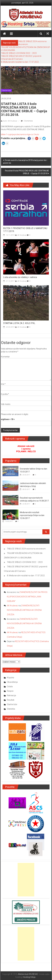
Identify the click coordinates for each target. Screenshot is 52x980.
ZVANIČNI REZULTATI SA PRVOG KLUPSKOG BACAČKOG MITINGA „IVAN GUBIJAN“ (27, 597)
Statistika (11, 709)
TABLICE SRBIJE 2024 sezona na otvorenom (26, 549)
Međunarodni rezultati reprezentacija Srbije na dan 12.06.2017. (32, 515)
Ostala (10, 687)
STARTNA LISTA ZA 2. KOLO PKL (19, 323)
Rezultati (11, 700)
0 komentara (27, 121)
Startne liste (6, 90)
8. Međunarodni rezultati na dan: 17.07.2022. (20, 62)
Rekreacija (11, 695)
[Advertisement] (26, 880)
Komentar (5, 357)
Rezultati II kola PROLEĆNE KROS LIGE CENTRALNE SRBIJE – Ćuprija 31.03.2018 (27, 172)
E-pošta (5, 394)
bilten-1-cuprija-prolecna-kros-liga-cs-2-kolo (20, 134)
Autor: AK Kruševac (10, 121)
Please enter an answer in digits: (15, 414)
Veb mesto (6, 404)
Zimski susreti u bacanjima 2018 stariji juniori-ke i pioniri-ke (25, 162)
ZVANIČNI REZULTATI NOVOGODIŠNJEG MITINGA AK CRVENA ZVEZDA (24, 610)
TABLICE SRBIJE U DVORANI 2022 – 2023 (19, 53)
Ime (3, 384)
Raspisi (10, 691)
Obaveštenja (12, 682)
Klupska (10, 678)
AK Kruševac (22, 235)
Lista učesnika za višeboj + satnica (20, 277)
